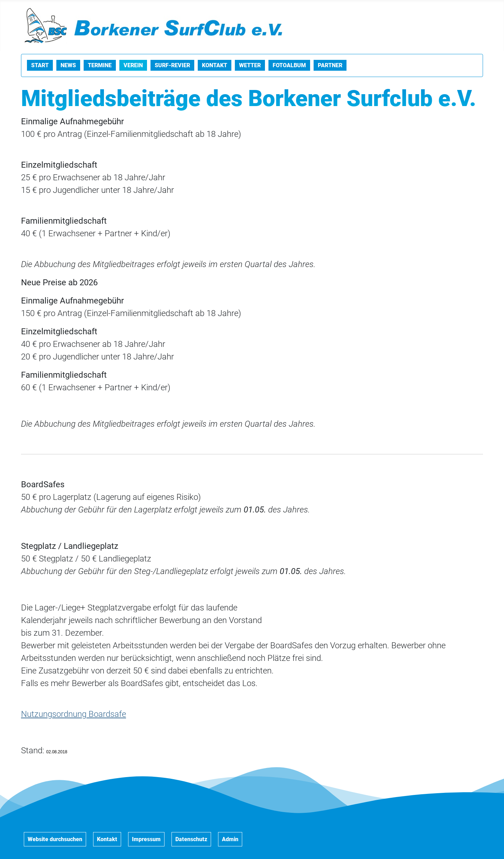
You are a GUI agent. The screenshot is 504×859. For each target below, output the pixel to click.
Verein (133, 65)
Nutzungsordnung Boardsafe (73, 714)
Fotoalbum (289, 65)
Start (40, 65)
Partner (330, 65)
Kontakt (215, 65)
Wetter (250, 65)
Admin (230, 839)
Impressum (146, 839)
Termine (100, 65)
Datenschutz (191, 839)
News (68, 65)
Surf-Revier (172, 65)
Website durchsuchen (55, 839)
